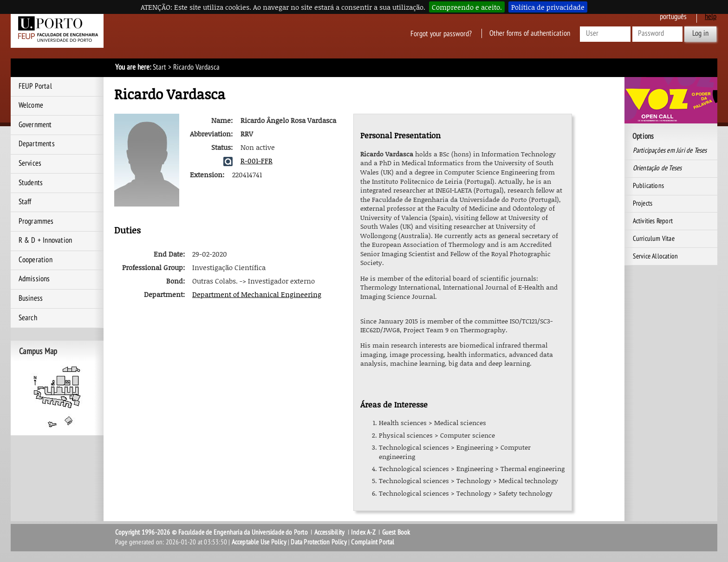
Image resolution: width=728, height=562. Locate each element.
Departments (37, 144)
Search (28, 318)
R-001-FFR (257, 161)
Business (31, 298)
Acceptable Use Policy (259, 542)
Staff (25, 202)
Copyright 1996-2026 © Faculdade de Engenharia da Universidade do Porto (211, 532)
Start (159, 67)
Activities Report (653, 221)
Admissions (34, 279)
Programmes (36, 221)
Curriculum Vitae (654, 239)
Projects (643, 203)
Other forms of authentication (530, 33)
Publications (648, 186)
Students (31, 183)
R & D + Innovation (45, 240)
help (711, 17)
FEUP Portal (35, 86)
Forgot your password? (441, 33)
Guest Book (396, 532)
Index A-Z (363, 532)
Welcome (31, 105)
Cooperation (36, 260)
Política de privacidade (548, 7)
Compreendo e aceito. (467, 7)
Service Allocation (656, 256)
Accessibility (330, 532)
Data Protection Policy (318, 542)
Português (673, 17)
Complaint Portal (373, 542)
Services (30, 163)
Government (35, 125)
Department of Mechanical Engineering (257, 294)
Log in (700, 33)
